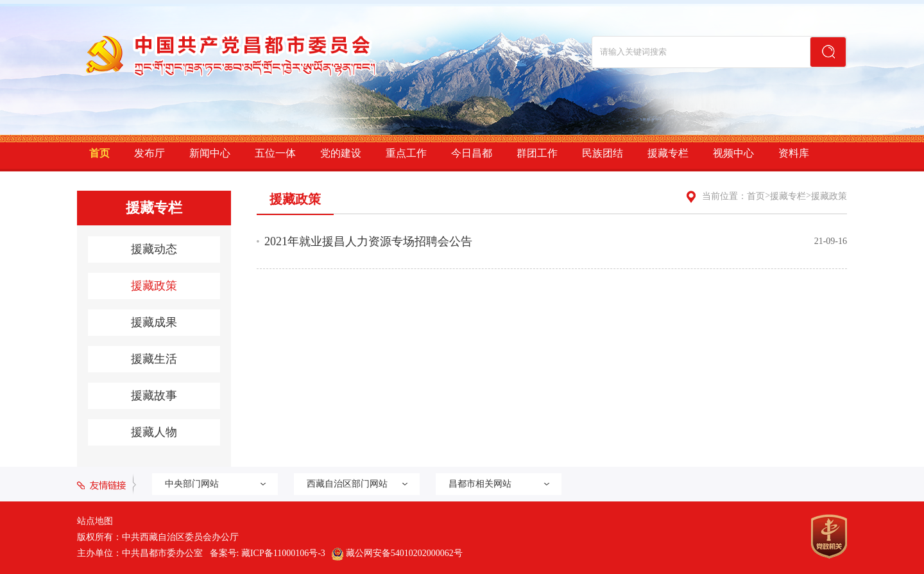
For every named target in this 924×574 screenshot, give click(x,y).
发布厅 (150, 153)
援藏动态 (154, 249)
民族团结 (603, 153)
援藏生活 (154, 359)
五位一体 (275, 153)
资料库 (794, 153)
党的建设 (341, 153)
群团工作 (537, 153)
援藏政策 (154, 286)
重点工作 (406, 153)
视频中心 (733, 153)
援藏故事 (154, 396)
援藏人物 (154, 432)
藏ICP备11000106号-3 (283, 553)
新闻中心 (210, 153)
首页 (99, 153)
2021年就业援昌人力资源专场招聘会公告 (368, 241)
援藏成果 (154, 322)
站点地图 (95, 521)
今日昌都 (472, 153)
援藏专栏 (668, 153)
